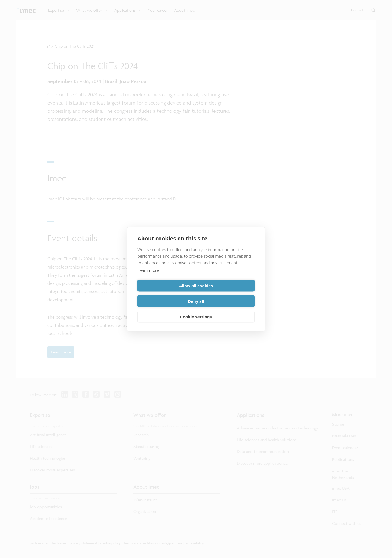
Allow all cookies (166, 293)
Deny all (226, 293)
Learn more (148, 278)
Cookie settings (196, 309)
